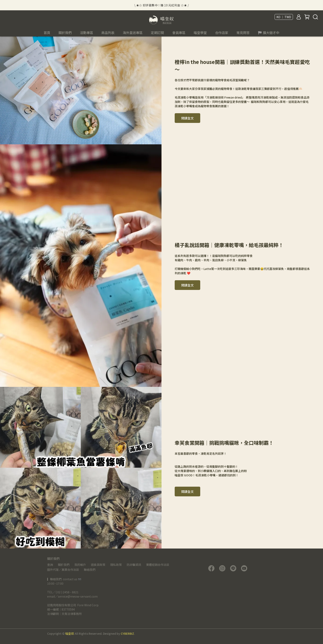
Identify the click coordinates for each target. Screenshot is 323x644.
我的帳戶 (80, 565)
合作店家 (222, 33)
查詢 (50, 565)
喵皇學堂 (200, 33)
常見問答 (243, 33)
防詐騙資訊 (134, 565)
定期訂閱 (157, 33)
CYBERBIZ (127, 633)
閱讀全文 (187, 118)
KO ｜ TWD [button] (284, 17)
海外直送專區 (133, 33)
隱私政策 (116, 565)
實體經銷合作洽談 (158, 565)
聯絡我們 (90, 570)
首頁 (47, 33)
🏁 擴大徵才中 (269, 33)
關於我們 (64, 565)
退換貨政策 (98, 565)
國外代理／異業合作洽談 (63, 570)
